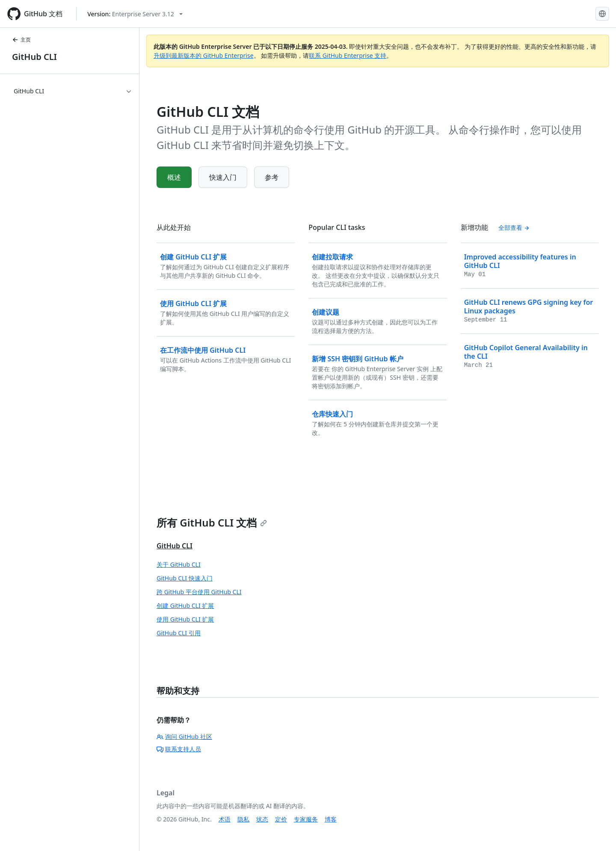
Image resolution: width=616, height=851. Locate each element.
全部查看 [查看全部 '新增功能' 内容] (514, 228)
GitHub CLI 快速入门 (185, 578)
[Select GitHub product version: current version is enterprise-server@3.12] (135, 14)
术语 (225, 819)
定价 (281, 819)
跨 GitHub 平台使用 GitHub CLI (199, 592)
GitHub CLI (34, 57)
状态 (262, 819)
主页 (21, 40)
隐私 (243, 819)
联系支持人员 (179, 749)
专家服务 (306, 819)
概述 (174, 177)
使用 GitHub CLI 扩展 (185, 619)
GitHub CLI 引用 (179, 633)
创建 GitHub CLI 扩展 (185, 606)
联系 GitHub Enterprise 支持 (348, 55)
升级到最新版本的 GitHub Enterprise (204, 55)
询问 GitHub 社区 (184, 736)
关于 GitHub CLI (179, 564)
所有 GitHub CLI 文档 (212, 522)
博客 (331, 819)
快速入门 (223, 177)
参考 (272, 177)
